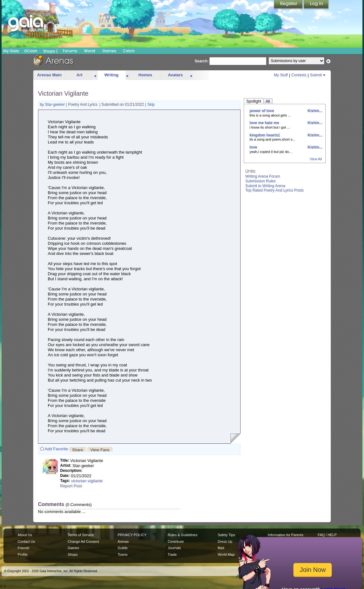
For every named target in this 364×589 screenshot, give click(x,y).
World (90, 51)
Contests (299, 75)
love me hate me (264, 123)
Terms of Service (81, 535)
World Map (226, 554)
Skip (151, 104)
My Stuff (281, 75)
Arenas (123, 541)
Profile (23, 554)
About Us (25, 535)
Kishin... (314, 111)
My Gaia (11, 51)
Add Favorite (56, 449)
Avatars (175, 75)
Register (289, 5)
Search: (202, 61)
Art (80, 75)
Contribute (176, 541)
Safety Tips (226, 535)
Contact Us (26, 541)
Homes (145, 75)
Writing (112, 75)
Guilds (123, 548)
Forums (70, 51)
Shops (50, 51)
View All (316, 159)
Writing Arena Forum (263, 176)
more (95, 75)
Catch (129, 51)
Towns (123, 554)
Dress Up (225, 541)
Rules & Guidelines (183, 535)
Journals (174, 548)
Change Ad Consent (83, 541)
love (254, 147)
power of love (262, 111)
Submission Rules (260, 181)
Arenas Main (49, 75)
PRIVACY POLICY (132, 535)
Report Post (71, 486)
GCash (31, 51)
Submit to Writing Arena (265, 186)
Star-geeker (55, 104)
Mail (221, 548)
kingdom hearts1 (265, 135)
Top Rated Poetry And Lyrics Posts (274, 190)
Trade (172, 554)
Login (316, 5)
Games (109, 51)
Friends (24, 548)
